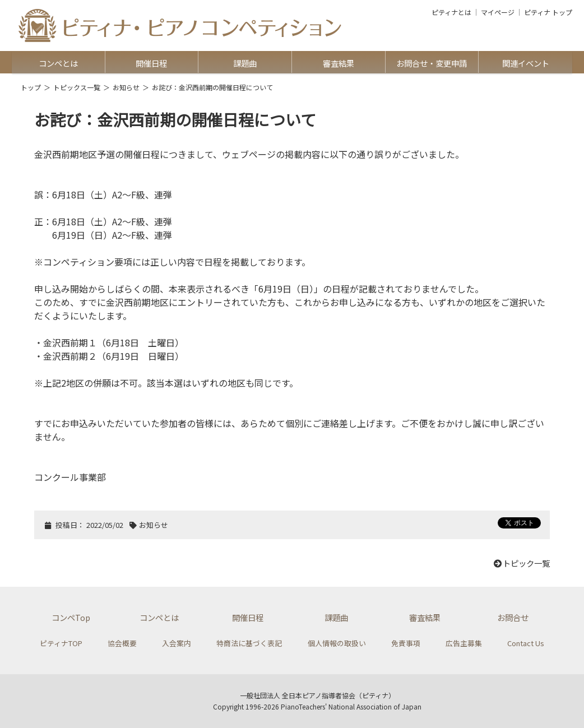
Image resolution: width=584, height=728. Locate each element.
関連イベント (526, 63)
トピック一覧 (521, 563)
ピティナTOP (61, 643)
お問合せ (513, 617)
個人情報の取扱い (337, 643)
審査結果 (339, 63)
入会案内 (177, 643)
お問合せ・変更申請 (432, 63)
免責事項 (406, 643)
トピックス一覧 (77, 87)
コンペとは (58, 63)
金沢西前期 (57, 154)
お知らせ (126, 87)
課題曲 (245, 63)
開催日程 (151, 63)
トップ (31, 87)
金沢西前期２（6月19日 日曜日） (113, 356)
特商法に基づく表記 (249, 643)
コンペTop (71, 617)
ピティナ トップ (548, 12)
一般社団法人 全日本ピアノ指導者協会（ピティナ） (318, 695)
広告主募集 (464, 643)
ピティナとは (451, 12)
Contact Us (526, 643)
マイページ (498, 12)
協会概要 (122, 643)
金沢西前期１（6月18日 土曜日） (113, 342)
